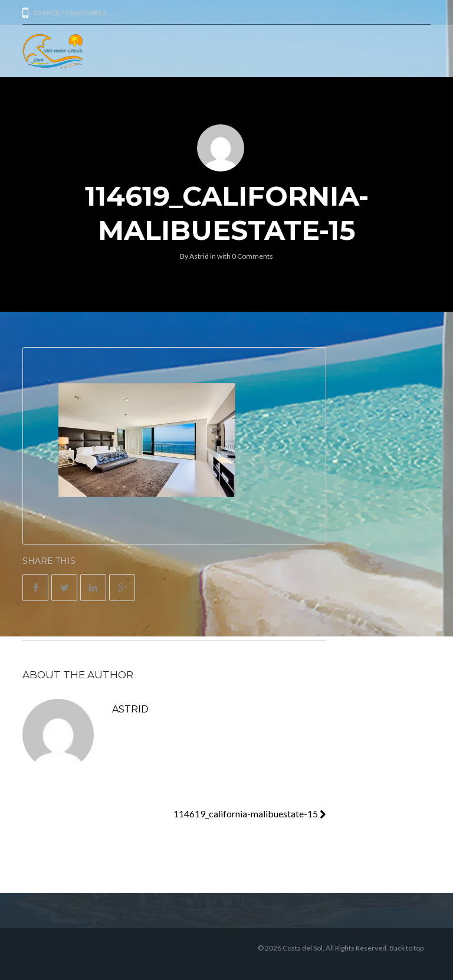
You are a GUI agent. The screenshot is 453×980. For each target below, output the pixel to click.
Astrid (199, 256)
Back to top (406, 948)
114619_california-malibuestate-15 (250, 814)
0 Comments (252, 256)
